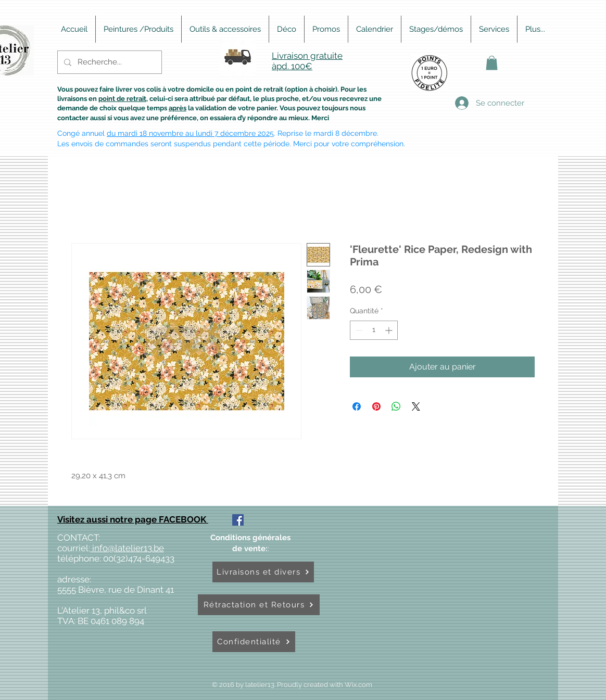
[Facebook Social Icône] (238, 520)
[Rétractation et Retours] (259, 605)
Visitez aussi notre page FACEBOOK (133, 519)
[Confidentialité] (254, 642)
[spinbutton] (374, 330)
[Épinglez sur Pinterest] (376, 406)
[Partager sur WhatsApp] (396, 406)
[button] (492, 63)
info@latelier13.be (127, 548)
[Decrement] (358, 330)
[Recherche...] (109, 62)
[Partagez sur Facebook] (357, 406)
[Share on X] (416, 406)
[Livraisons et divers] (263, 572)
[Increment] (390, 330)
